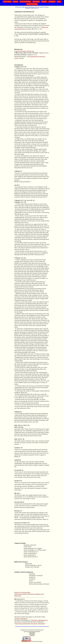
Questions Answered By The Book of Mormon (30, 623)
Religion (44, 2)
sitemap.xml (32, 633)
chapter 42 (30, 51)
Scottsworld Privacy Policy (37, 641)
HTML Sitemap (32, 632)
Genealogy (36, 2)
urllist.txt (32, 635)
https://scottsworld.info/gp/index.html (32, 631)
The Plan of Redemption (39, 620)
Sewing (15, 2)
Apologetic (52, 2)
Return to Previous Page (22, 592)
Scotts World (7, 2)
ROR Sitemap (32, 634)
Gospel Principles (32, 4)
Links (59, 2)
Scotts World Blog (25, 2)
